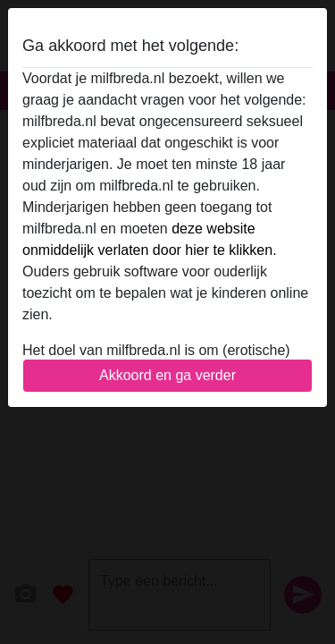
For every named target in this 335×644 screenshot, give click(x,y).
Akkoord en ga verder (167, 375)
